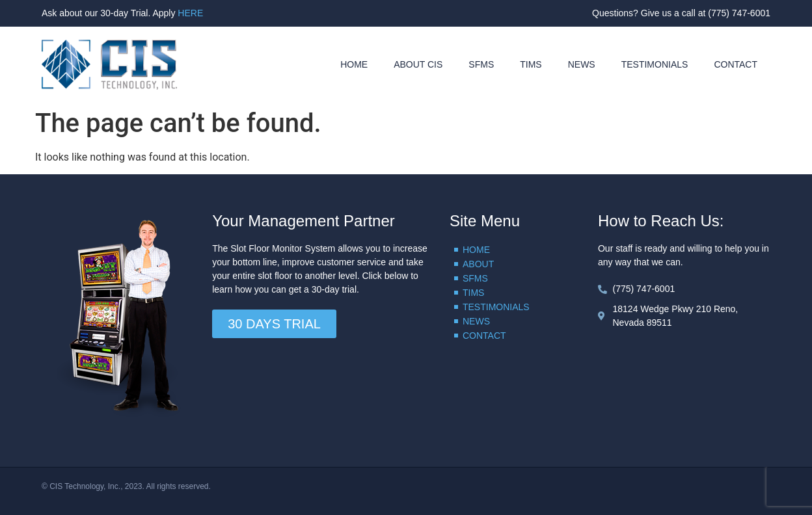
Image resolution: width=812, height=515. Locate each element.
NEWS (582, 64)
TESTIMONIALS (655, 64)
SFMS (481, 64)
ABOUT (478, 264)
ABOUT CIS (418, 64)
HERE (190, 13)
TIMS (531, 64)
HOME (354, 64)
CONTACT (736, 64)
